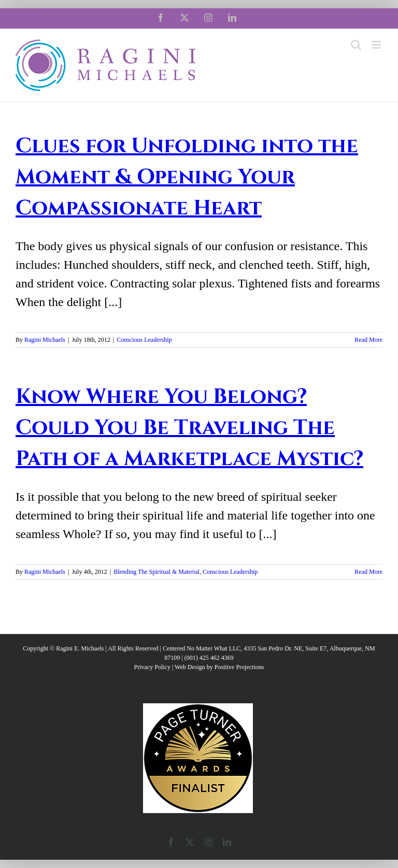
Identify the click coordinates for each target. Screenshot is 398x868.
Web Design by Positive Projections (219, 667)
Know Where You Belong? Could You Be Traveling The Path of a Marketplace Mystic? (189, 428)
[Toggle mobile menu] (377, 45)
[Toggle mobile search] (356, 45)
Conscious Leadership (144, 340)
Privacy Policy (152, 667)
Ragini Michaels (45, 340)
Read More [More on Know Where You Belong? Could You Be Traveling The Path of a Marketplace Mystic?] (368, 572)
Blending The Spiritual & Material (157, 572)
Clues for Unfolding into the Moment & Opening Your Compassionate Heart (187, 177)
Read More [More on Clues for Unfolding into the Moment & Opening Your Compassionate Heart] (368, 340)
